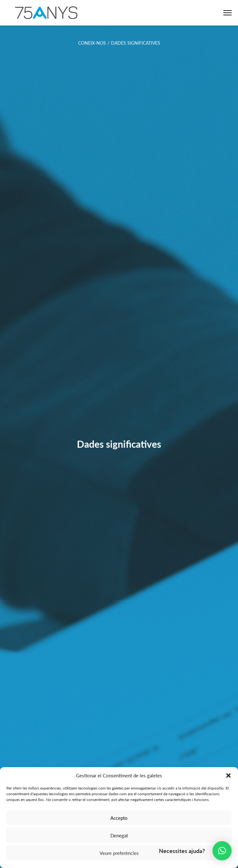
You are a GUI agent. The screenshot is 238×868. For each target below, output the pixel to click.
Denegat (119, 835)
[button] (228, 775)
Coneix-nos (92, 43)
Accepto (119, 818)
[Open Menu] (227, 13)
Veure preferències (119, 853)
